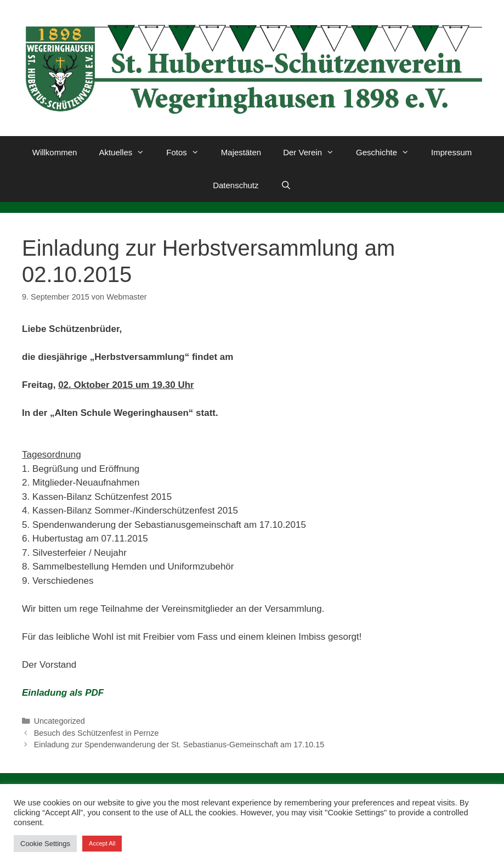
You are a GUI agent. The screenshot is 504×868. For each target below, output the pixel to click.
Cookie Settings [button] (45, 844)
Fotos (188, 153)
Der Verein (314, 153)
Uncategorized (60, 721)
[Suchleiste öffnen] (286, 185)
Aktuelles (127, 153)
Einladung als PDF (63, 693)
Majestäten (241, 152)
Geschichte (388, 153)
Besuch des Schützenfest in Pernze (97, 733)
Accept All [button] (102, 843)
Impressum (451, 152)
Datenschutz (236, 185)
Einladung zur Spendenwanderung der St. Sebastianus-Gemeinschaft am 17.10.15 (179, 745)
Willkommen (55, 152)
